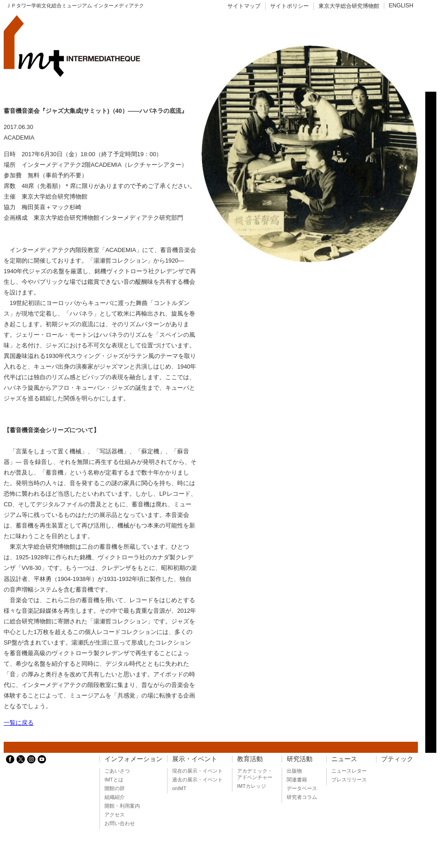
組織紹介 (115, 797)
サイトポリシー (289, 6)
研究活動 (300, 759)
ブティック (397, 759)
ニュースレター (349, 771)
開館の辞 (115, 788)
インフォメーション (133, 759)
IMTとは (114, 780)
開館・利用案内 (122, 806)
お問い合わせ (120, 823)
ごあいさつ (117, 771)
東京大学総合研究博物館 (349, 6)
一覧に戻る (19, 723)
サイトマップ (244, 6)
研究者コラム (302, 797)
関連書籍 (297, 780)
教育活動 (250, 759)
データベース (302, 788)
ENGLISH (401, 6)
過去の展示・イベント (197, 780)
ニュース (344, 759)
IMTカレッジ (252, 786)
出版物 (294, 771)
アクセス (115, 815)
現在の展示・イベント (197, 771)
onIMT (179, 788)
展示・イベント (195, 759)
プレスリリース (349, 780)
